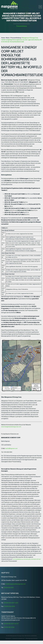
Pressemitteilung (21, 26)
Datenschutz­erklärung (18, 639)
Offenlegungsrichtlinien (31, 639)
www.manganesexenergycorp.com (11, 427)
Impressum (8, 639)
